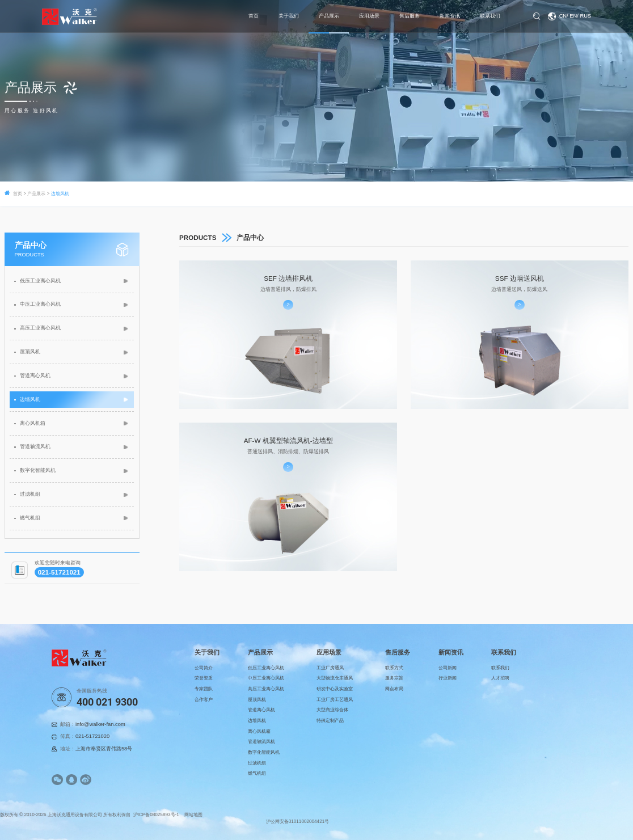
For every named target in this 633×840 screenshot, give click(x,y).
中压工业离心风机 (40, 304)
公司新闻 (448, 668)
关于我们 (289, 16)
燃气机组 (30, 518)
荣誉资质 (204, 678)
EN (573, 16)
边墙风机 (30, 399)
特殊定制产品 (330, 721)
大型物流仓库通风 (335, 678)
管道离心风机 (35, 375)
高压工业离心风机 (40, 328)
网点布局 (394, 689)
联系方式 (394, 668)
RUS (585, 16)
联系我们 (490, 16)
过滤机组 (30, 494)
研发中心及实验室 (335, 689)
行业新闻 (448, 678)
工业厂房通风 (330, 668)
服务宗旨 (394, 678)
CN (563, 16)
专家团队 (204, 689)
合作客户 (204, 700)
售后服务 (410, 16)
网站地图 (193, 815)
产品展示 (329, 16)
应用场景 (369, 16)
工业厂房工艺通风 (335, 700)
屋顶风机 (30, 352)
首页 (254, 16)
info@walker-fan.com (100, 724)
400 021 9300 (107, 702)
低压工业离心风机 (40, 281)
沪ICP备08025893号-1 (157, 815)
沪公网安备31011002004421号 (298, 822)
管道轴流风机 (35, 446)
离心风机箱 (33, 423)
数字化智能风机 (38, 470)
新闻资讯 (450, 16)
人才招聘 (500, 678)
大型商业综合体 (332, 710)
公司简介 (204, 668)
